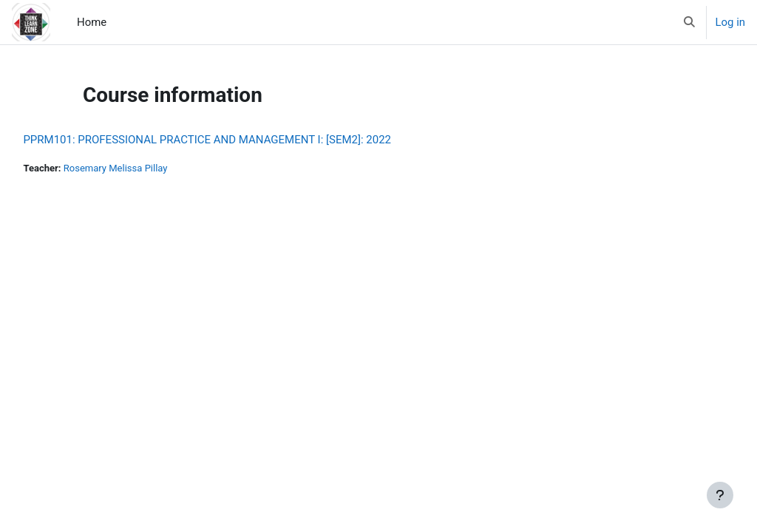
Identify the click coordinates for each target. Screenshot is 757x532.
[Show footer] (720, 495)
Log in (730, 22)
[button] (689, 22)
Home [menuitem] (92, 22)
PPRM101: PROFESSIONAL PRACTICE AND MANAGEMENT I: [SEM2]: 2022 (240, 140)
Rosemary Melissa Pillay (151, 168)
